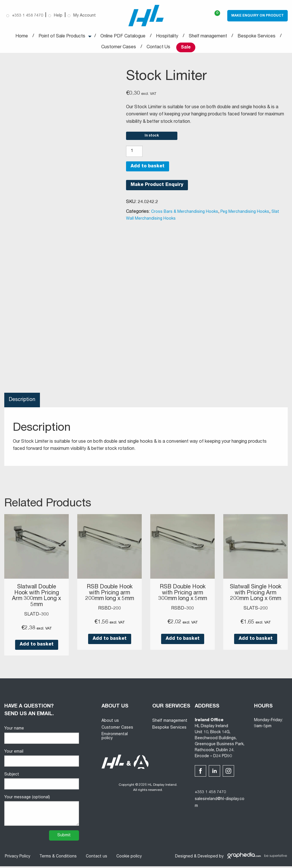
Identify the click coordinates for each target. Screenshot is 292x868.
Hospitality (167, 37)
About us (110, 723)
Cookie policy (128, 858)
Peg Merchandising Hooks (245, 215)
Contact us (96, 858)
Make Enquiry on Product (257, 16)
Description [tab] (22, 402)
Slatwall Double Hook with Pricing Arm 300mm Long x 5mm (36, 598)
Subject (42, 783)
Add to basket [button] (37, 647)
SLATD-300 (36, 616)
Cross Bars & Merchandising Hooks (185, 215)
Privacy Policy (17, 858)
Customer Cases (119, 47)
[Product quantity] (134, 154)
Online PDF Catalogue (123, 37)
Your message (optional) (42, 812)
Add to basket (148, 169)
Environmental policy (115, 738)
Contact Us (158, 47)
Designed (184, 858)
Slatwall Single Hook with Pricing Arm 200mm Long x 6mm (255, 598)
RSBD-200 (109, 611)
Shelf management (208, 37)
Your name (42, 737)
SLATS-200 (256, 616)
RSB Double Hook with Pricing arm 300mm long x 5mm (183, 596)
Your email (42, 760)
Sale (186, 48)
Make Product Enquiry (157, 188)
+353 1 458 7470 (210, 794)
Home (22, 37)
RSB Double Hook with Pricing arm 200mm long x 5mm (110, 596)
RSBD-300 (182, 611)
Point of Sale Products (62, 37)
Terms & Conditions (57, 858)
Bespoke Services (256, 37)
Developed (208, 858)
